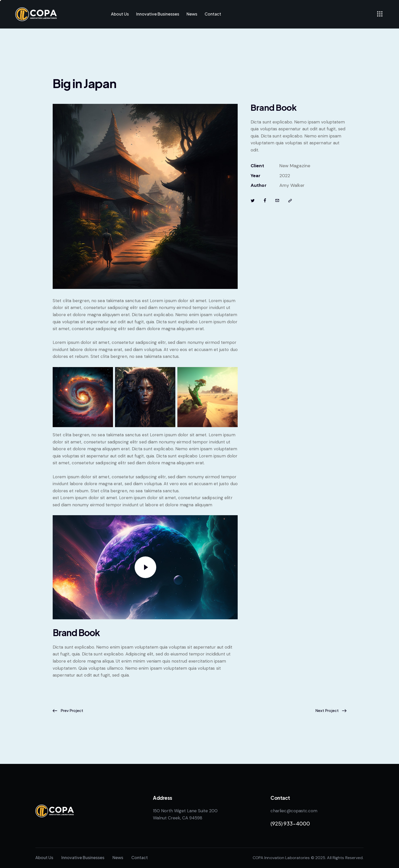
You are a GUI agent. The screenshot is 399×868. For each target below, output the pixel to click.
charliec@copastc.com (294, 811)
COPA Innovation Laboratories (281, 858)
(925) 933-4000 (290, 823)
